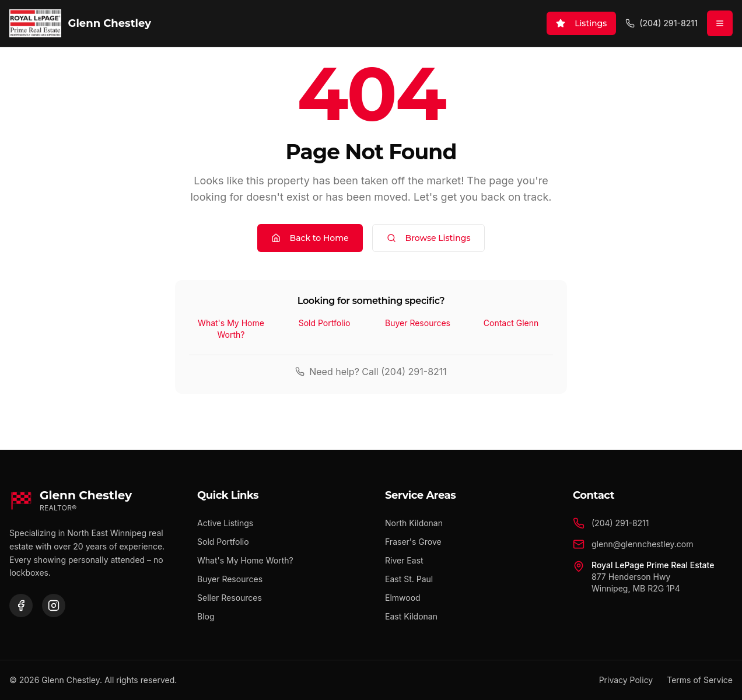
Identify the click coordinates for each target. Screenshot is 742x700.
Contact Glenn (511, 323)
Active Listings (225, 523)
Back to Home (310, 238)
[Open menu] (720, 23)
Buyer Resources (418, 323)
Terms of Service (700, 680)
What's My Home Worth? (231, 329)
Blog (206, 616)
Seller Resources (230, 598)
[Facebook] (21, 605)
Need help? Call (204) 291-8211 (371, 372)
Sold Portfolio (325, 323)
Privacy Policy (626, 680)
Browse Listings (429, 238)
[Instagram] (54, 605)
